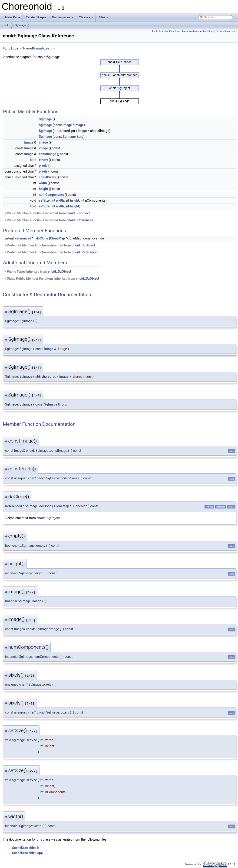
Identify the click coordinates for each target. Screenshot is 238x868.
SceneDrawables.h (38, 48)
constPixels (47, 177)
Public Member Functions (166, 31)
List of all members (226, 31)
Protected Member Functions (198, 31)
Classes (86, 17)
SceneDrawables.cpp (27, 853)
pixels (43, 166)
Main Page (13, 17)
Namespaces (63, 17)
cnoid (6, 25)
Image (67, 125)
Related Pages (36, 17)
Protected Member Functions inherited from (50, 245)
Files (103, 17)
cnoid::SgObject (78, 213)
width (43, 183)
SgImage (20, 25)
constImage (47, 154)
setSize (44, 200)
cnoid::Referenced (80, 220)
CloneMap (57, 238)
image (79, 125)
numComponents (51, 195)
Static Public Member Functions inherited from (52, 278)
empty (43, 160)
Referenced (23, 238)
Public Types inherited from (38, 272)
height (43, 189)
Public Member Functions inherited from (47, 213)
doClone (42, 238)
